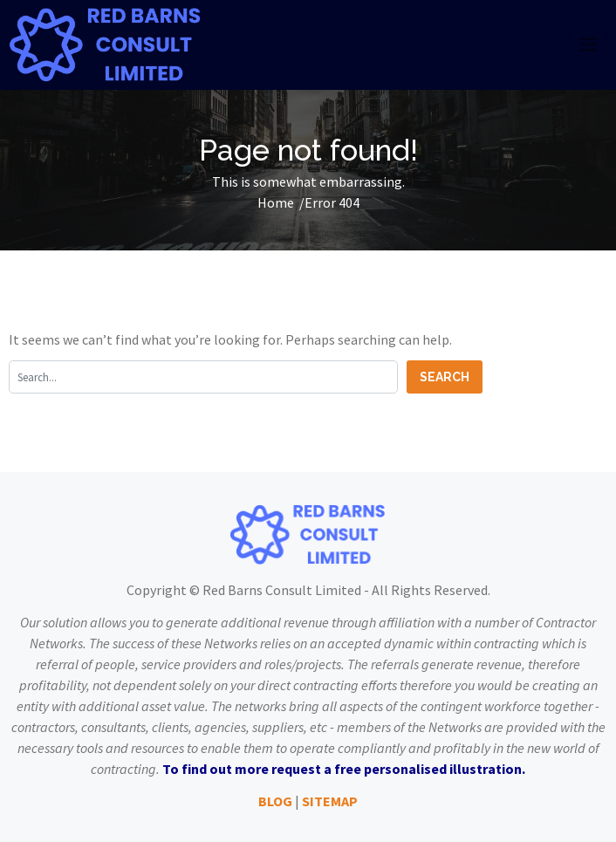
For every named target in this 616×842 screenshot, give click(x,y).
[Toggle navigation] (588, 44)
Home (276, 202)
